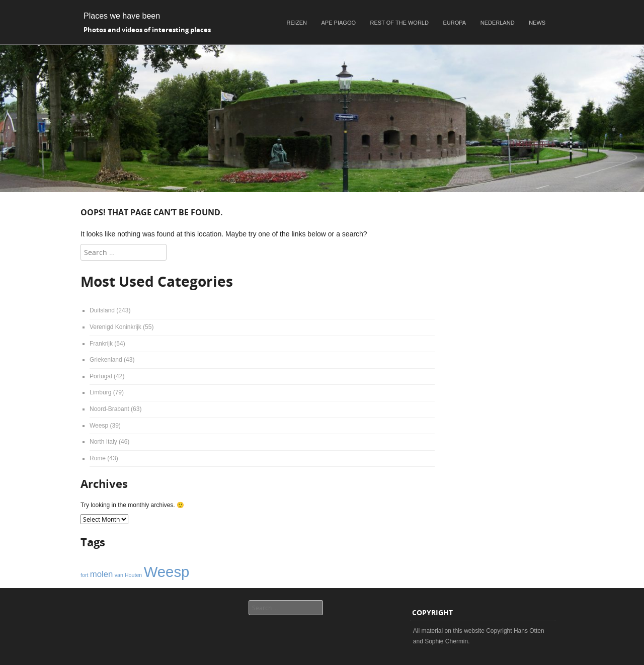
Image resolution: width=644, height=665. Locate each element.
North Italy (103, 442)
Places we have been (122, 16)
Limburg (100, 392)
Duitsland (102, 310)
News (537, 23)
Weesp (99, 426)
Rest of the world (399, 23)
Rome (98, 458)
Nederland (498, 23)
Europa (455, 23)
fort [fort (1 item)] (84, 575)
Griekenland (106, 360)
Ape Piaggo (339, 23)
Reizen (297, 23)
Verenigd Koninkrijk (115, 327)
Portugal (101, 376)
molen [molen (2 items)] (102, 574)
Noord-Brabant (109, 409)
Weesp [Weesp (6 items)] (167, 572)
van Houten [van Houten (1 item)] (129, 575)
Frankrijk (101, 344)
